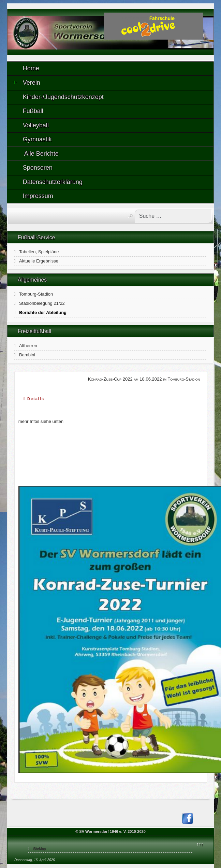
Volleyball (36, 125)
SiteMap (39, 849)
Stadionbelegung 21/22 (42, 303)
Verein (26, 83)
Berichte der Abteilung (43, 312)
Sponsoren (38, 168)
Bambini (27, 355)
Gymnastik (37, 139)
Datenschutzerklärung (53, 182)
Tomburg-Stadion (36, 294)
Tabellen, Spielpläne (39, 252)
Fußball (33, 111)
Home (31, 68)
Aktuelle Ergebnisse (39, 261)
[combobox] (173, 216)
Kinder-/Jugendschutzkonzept (63, 97)
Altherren (28, 346)
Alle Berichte (41, 154)
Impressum (38, 196)
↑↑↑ (200, 844)
